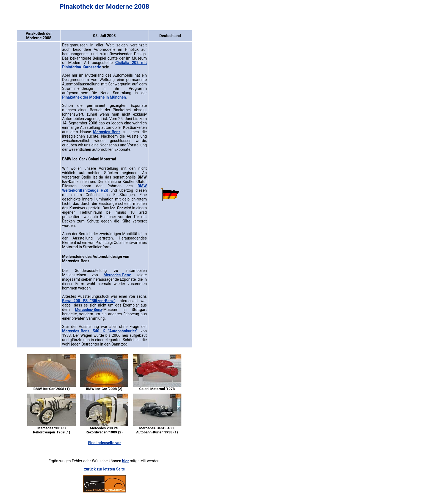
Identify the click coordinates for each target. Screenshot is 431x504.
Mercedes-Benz (107, 132)
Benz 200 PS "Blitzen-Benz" (89, 301)
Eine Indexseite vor (104, 443)
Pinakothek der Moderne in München (94, 97)
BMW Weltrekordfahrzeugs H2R (104, 188)
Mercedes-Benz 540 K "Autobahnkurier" (100, 331)
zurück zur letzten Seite (105, 469)
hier (125, 461)
